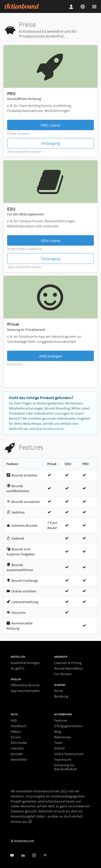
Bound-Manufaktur (69, 668)
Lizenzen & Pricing (68, 663)
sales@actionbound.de (46, 429)
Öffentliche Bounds (25, 685)
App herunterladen (25, 691)
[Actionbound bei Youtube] (12, 855)
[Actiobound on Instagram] (34, 855)
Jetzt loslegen (51, 356)
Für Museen (63, 674)
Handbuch (19, 726)
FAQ (14, 720)
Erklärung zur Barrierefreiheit (66, 767)
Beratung (61, 696)
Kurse (59, 691)
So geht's (18, 668)
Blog (58, 731)
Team (58, 743)
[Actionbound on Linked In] (23, 855)
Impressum (63, 759)
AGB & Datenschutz (69, 754)
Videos (16, 731)
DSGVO (59, 748)
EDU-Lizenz (51, 241)
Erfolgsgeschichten (68, 726)
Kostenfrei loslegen (25, 663)
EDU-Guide (19, 743)
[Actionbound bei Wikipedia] (45, 855)
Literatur (17, 748)
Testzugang (51, 143)
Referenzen (63, 737)
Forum (16, 737)
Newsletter (19, 759)
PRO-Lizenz (51, 125)
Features (61, 720)
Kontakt (17, 754)
